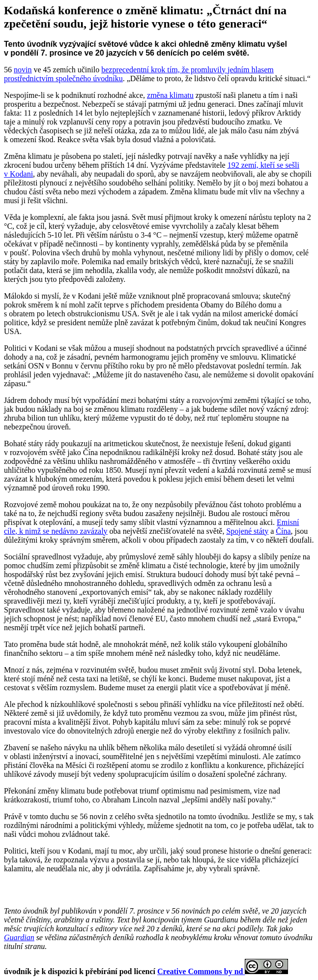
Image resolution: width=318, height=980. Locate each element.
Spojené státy (247, 531)
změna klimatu (170, 95)
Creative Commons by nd (201, 971)
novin (23, 70)
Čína (283, 531)
